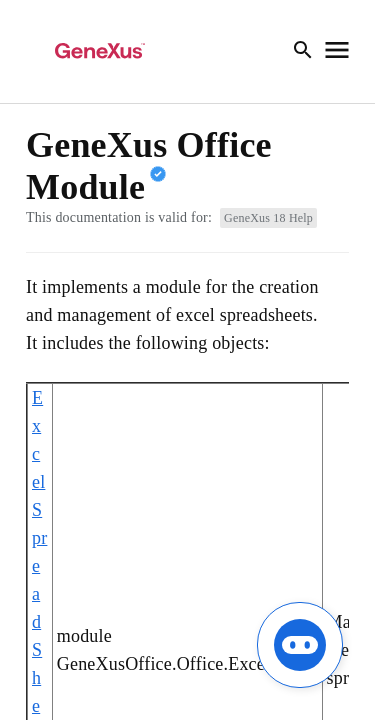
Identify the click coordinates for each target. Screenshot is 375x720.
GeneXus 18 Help (268, 218)
